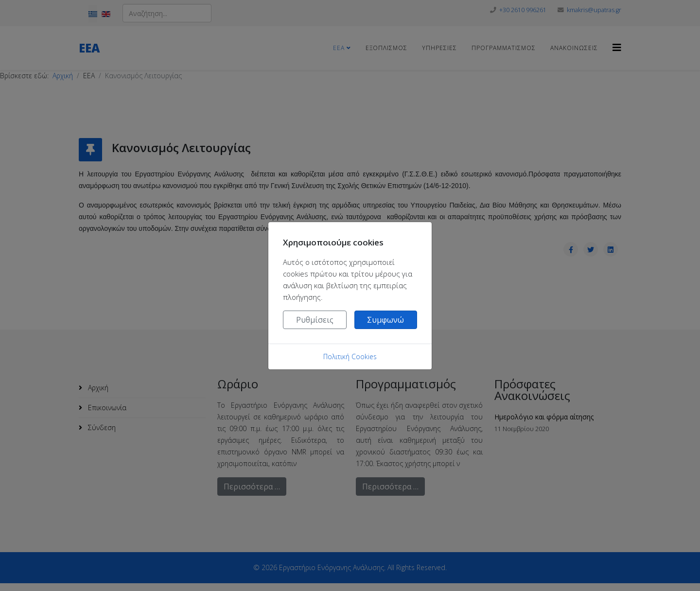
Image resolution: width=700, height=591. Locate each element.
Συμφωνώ (385, 320)
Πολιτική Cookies (350, 356)
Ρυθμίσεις (315, 320)
